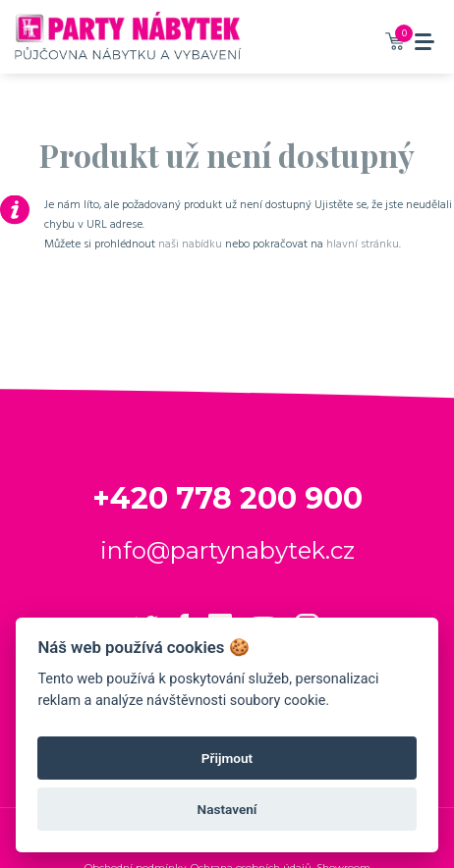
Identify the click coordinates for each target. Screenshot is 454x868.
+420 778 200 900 (227, 498)
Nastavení (227, 809)
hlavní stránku (363, 244)
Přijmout (227, 758)
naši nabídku (190, 244)
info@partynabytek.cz (227, 550)
